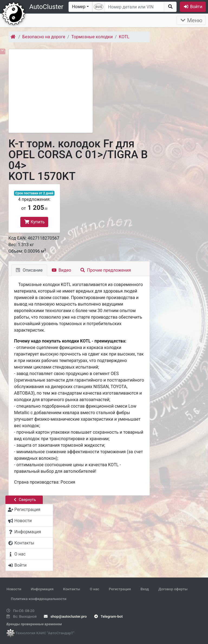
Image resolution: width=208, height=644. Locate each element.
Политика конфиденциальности (39, 599)
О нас (94, 589)
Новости (14, 589)
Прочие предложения (106, 270)
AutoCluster (46, 7)
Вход (145, 589)
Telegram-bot (108, 616)
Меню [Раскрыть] (191, 20)
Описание (29, 270)
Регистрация (120, 589)
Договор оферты (173, 589)
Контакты (72, 589)
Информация (42, 589)
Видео (61, 270)
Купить (34, 222)
